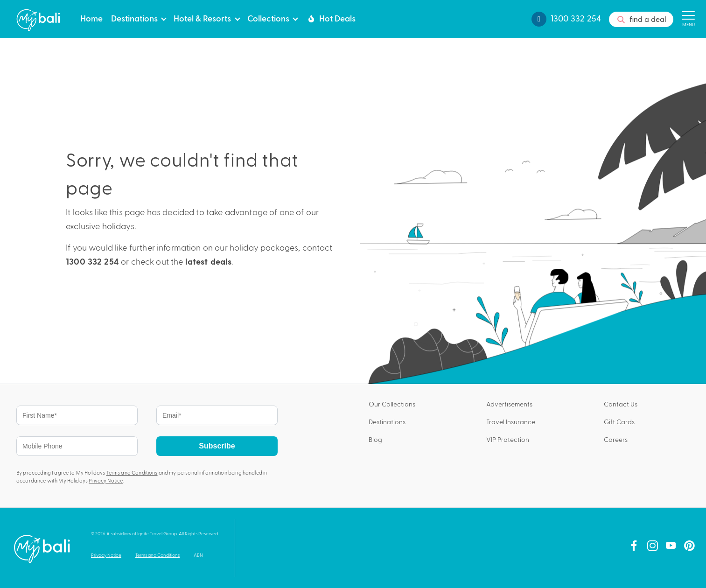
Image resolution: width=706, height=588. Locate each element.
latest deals (209, 262)
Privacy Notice (106, 480)
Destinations (134, 18)
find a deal (641, 20)
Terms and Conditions (132, 472)
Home (91, 18)
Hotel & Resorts (202, 18)
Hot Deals (331, 18)
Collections (268, 18)
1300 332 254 (92, 262)
